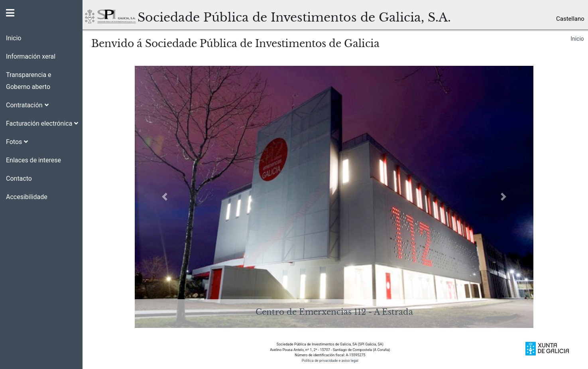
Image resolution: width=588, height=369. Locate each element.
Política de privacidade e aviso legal (330, 360)
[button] (41, 102)
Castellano (570, 19)
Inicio (577, 39)
